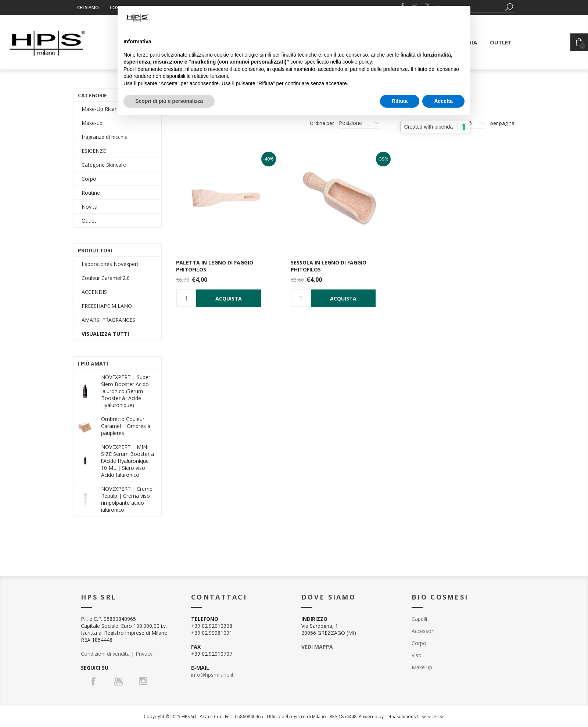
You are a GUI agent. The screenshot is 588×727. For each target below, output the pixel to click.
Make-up (92, 123)
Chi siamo (88, 8)
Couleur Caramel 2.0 (106, 278)
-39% (383, 159)
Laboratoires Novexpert (110, 264)
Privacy (144, 654)
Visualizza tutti (105, 334)
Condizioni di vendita (105, 654)
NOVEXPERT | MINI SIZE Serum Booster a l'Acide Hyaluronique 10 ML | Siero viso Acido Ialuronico (128, 461)
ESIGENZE (94, 151)
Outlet (89, 221)
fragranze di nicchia (105, 137)
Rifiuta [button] (400, 101)
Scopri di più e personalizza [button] (169, 101)
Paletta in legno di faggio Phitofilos (215, 266)
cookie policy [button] (357, 62)
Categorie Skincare (104, 165)
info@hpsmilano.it (212, 675)
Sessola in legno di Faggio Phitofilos (329, 266)
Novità (89, 207)
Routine (91, 193)
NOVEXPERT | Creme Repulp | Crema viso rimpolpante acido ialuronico (127, 499)
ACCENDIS (94, 292)
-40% (268, 159)
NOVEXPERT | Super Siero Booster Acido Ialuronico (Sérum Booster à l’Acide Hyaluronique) (126, 391)
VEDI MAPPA (317, 647)
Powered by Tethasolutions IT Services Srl (402, 717)
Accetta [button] (443, 101)
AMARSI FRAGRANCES (108, 320)
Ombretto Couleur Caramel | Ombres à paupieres (126, 426)
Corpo (89, 179)
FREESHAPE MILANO (107, 306)
